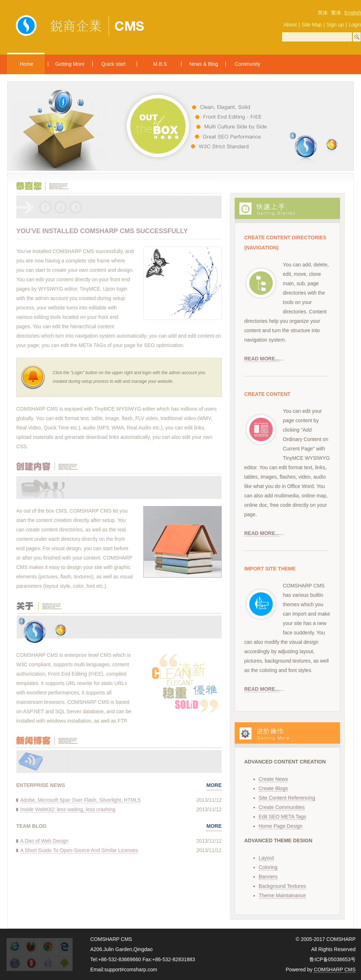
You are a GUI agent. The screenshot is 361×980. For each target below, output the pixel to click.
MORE (214, 785)
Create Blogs (273, 788)
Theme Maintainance (282, 895)
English (353, 13)
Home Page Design (281, 826)
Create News (273, 779)
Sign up (335, 25)
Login (355, 25)
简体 (323, 13)
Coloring (268, 867)
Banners (268, 877)
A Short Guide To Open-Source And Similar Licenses (79, 850)
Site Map (312, 25)
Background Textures (282, 886)
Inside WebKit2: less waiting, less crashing (68, 809)
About (290, 25)
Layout (266, 858)
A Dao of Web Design (44, 841)
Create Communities (282, 807)
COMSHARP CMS (335, 970)
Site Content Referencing (287, 798)
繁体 (336, 13)
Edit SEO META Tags (283, 817)
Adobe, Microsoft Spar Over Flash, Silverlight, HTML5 (80, 800)
